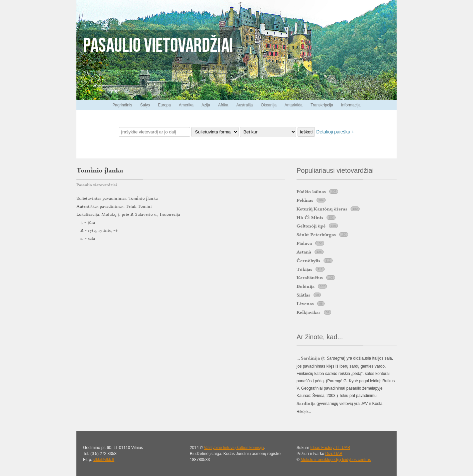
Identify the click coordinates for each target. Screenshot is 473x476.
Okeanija (269, 105)
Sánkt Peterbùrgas (316, 234)
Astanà (304, 252)
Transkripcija (322, 105)
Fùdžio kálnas (311, 191)
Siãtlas (303, 295)
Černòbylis (308, 261)
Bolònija (306, 286)
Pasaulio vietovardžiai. (97, 185)
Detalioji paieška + (335, 132)
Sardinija (306, 403)
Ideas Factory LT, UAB (330, 448)
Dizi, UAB (334, 454)
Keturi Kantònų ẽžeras (322, 209)
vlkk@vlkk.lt (104, 460)
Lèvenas (305, 304)
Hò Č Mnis (310, 217)
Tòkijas (304, 269)
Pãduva (304, 243)
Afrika (223, 105)
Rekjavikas (309, 312)
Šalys (145, 105)
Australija (244, 105)
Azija (206, 105)
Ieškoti (306, 132)
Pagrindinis (122, 105)
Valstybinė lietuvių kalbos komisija (234, 448)
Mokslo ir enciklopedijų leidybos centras (336, 460)
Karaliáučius (310, 278)
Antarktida (294, 105)
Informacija (351, 105)
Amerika (186, 105)
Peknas (305, 200)
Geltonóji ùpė (311, 226)
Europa (164, 105)
